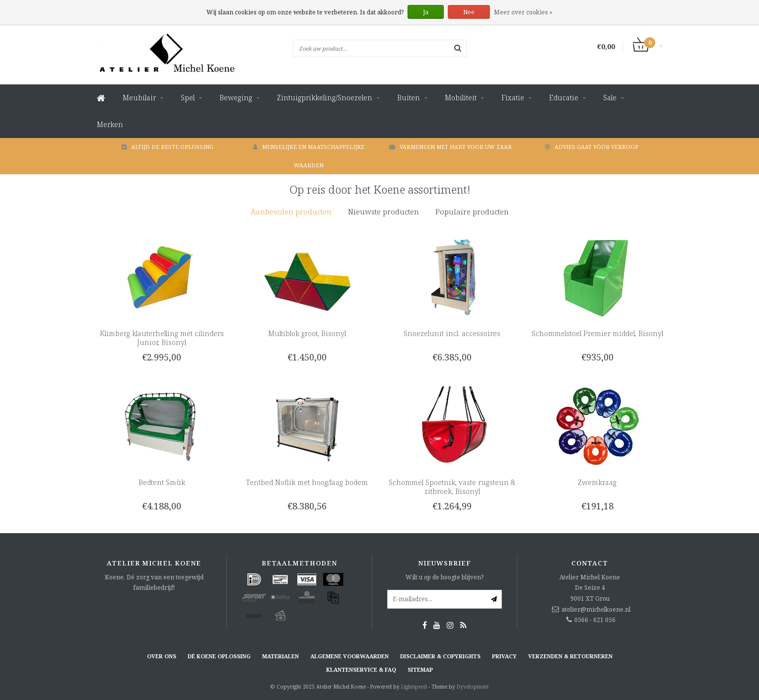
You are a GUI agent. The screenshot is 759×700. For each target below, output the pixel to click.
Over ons (162, 656)
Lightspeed (414, 687)
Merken (110, 124)
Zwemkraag (597, 482)
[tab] (291, 212)
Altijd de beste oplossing (168, 147)
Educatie (564, 98)
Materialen (280, 656)
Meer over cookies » (523, 12)
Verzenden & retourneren (570, 656)
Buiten (409, 98)
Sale (610, 98)
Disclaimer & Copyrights (440, 656)
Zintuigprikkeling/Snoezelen (325, 98)
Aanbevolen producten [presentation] (291, 211)
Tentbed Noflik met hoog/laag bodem (307, 482)
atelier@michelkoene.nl (596, 609)
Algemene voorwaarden (349, 656)
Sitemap (420, 669)
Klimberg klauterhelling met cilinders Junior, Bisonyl (162, 338)
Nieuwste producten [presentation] (383, 211)
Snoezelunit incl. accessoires (452, 333)
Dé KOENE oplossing (219, 656)
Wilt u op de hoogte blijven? (445, 577)
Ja (426, 12)
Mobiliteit (461, 98)
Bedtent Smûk (162, 482)
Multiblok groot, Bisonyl (307, 333)
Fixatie (513, 98)
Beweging (236, 98)
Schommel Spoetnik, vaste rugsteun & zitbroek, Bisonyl (452, 487)
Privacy (504, 656)
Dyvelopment (473, 687)
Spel (188, 98)
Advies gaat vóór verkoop (592, 147)
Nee (469, 12)
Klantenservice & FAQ (361, 669)
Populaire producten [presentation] (472, 211)
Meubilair (139, 98)
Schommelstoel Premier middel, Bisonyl (597, 333)
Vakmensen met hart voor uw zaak (450, 147)
